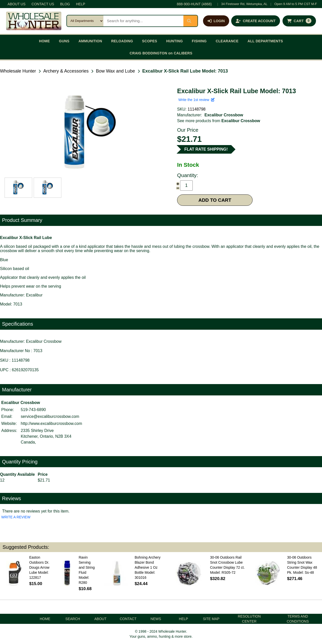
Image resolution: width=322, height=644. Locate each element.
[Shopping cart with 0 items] (299, 21)
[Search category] (85, 21)
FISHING (199, 41)
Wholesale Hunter (18, 71)
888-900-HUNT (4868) (194, 4)
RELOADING (122, 41)
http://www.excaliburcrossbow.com (52, 423)
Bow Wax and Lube (115, 71)
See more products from (219, 121)
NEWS (156, 619)
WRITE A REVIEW (16, 517)
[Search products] (143, 21)
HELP (81, 4)
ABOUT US (16, 4)
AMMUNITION (90, 41)
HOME (44, 41)
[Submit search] (190, 21)
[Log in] (216, 21)
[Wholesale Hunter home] (34, 21)
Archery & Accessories (66, 71)
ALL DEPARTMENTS (265, 41)
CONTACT (128, 619)
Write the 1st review (196, 100)
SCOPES (150, 41)
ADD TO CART (215, 200)
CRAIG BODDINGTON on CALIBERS (161, 53)
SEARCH (73, 619)
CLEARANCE (227, 41)
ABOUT (100, 619)
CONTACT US (43, 4)
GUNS (64, 41)
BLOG (65, 4)
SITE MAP (211, 619)
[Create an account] (256, 21)
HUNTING (175, 41)
